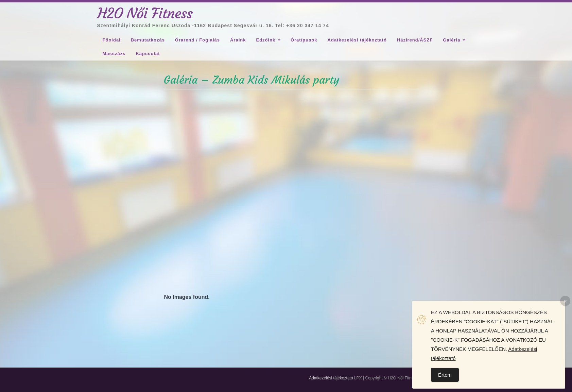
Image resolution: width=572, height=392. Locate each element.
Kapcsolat (148, 54)
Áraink (238, 40)
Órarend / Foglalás (197, 40)
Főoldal (112, 40)
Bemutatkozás (148, 40)
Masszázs (114, 54)
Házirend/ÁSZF (415, 40)
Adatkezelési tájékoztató (357, 40)
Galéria (454, 40)
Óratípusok (304, 40)
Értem (445, 375)
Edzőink (268, 40)
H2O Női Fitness (145, 13)
